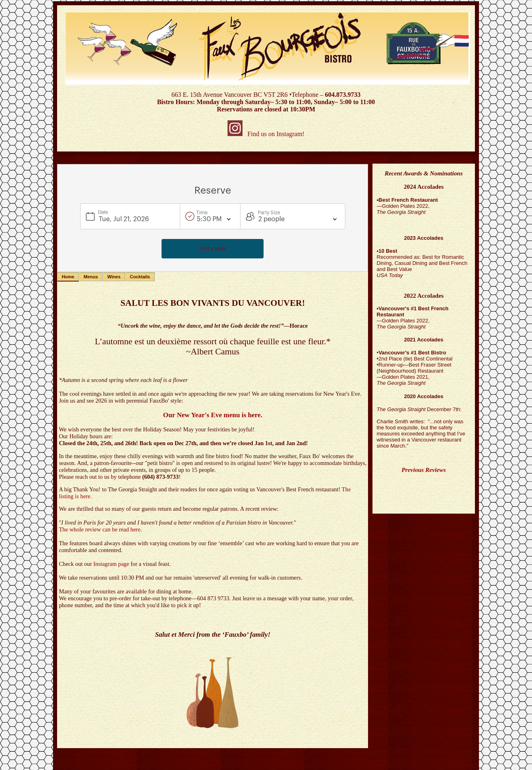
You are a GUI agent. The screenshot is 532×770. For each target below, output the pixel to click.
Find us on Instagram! (266, 134)
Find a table (213, 249)
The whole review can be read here (99, 529)
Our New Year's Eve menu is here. (213, 415)
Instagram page (111, 564)
